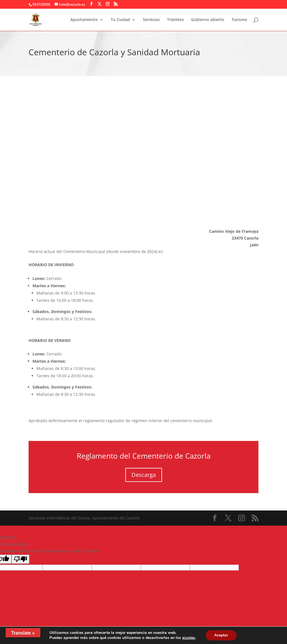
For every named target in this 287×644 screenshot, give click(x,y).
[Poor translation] (20, 559)
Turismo (239, 20)
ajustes (189, 638)
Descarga (144, 475)
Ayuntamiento (84, 20)
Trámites (175, 20)
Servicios (151, 20)
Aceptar (221, 635)
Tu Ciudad (120, 20)
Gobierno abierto (208, 20)
